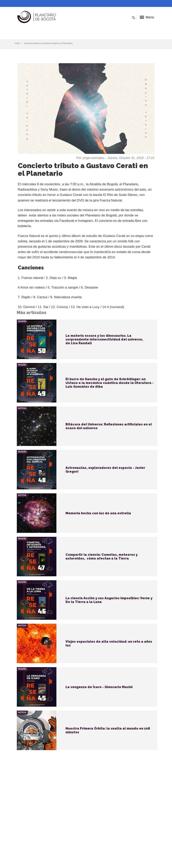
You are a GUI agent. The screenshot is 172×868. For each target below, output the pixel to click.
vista (87, 339)
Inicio (17, 43)
